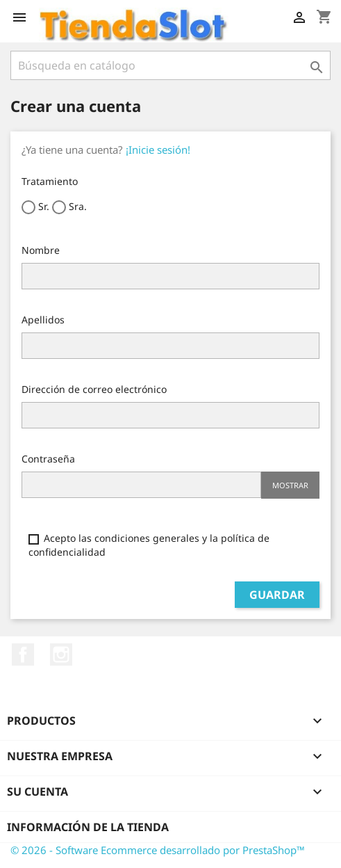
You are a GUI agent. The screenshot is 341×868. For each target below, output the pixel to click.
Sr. (35, 207)
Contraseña (48, 459)
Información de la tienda (88, 827)
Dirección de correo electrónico (94, 389)
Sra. (69, 207)
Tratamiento (50, 181)
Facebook (23, 654)
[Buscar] (170, 65)
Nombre (41, 250)
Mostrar (290, 485)
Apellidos (43, 320)
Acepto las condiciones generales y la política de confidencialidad (149, 545)
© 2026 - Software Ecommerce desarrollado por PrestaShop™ (158, 850)
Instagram (61, 654)
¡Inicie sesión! (158, 150)
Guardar (277, 595)
